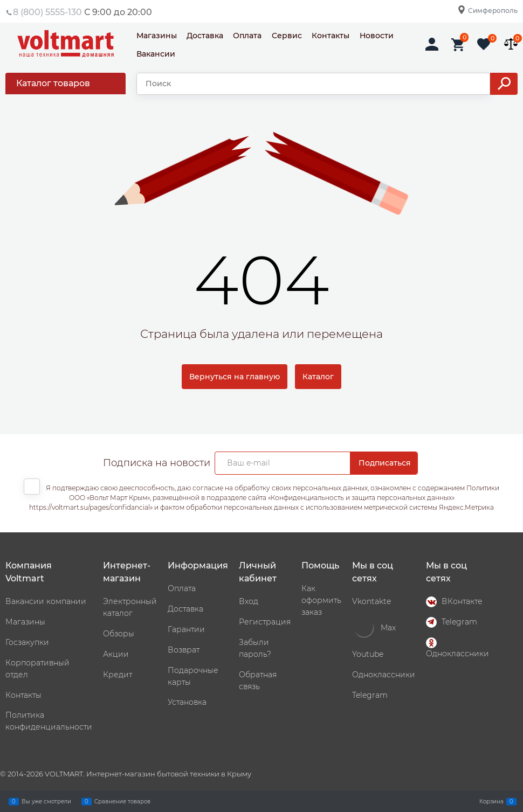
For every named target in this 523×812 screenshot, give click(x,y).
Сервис (287, 36)
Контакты (331, 36)
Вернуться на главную (235, 377)
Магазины (157, 36)
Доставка (205, 36)
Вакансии (156, 54)
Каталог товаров (53, 83)
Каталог (318, 377)
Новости (377, 36)
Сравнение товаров (122, 801)
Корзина (491, 801)
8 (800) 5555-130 (47, 12)
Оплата (247, 36)
